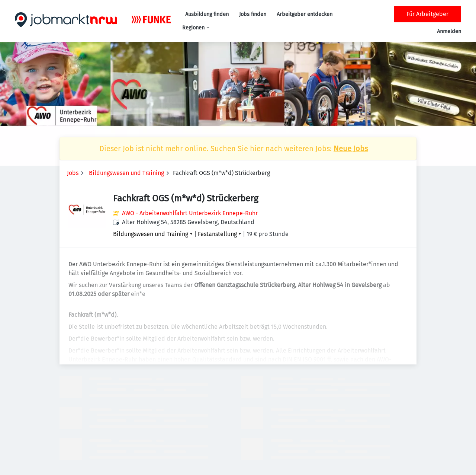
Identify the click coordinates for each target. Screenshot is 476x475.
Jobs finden (253, 14)
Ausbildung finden (207, 14)
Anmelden (449, 31)
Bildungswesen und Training (126, 173)
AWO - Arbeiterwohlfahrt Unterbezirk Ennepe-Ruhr (190, 213)
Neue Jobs (351, 149)
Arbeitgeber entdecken (305, 14)
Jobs (73, 173)
